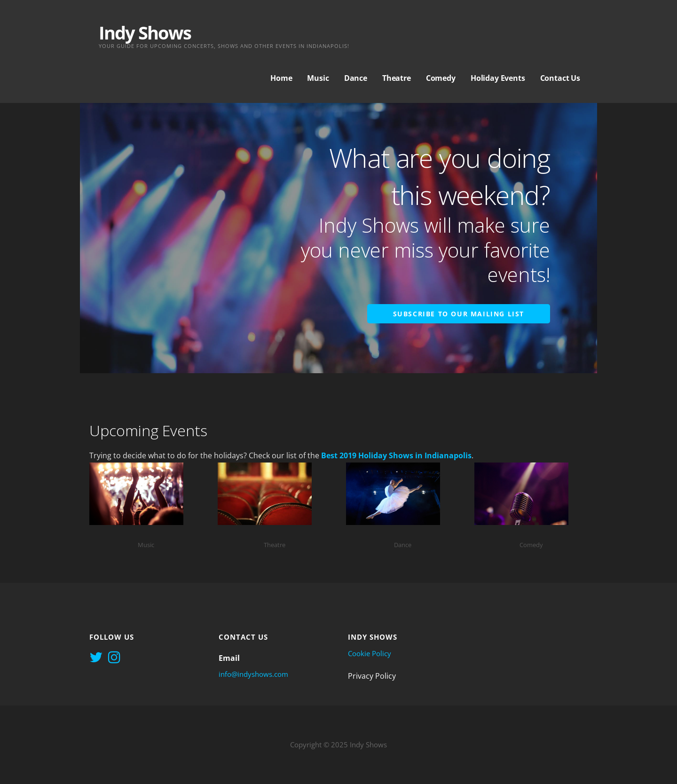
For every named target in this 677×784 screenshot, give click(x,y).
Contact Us (560, 78)
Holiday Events (498, 78)
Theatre (397, 78)
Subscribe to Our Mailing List (459, 314)
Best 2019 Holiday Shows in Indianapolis (396, 455)
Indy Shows (145, 32)
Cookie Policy (370, 653)
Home (281, 78)
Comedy (441, 78)
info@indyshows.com (253, 674)
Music (318, 78)
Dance (356, 78)
